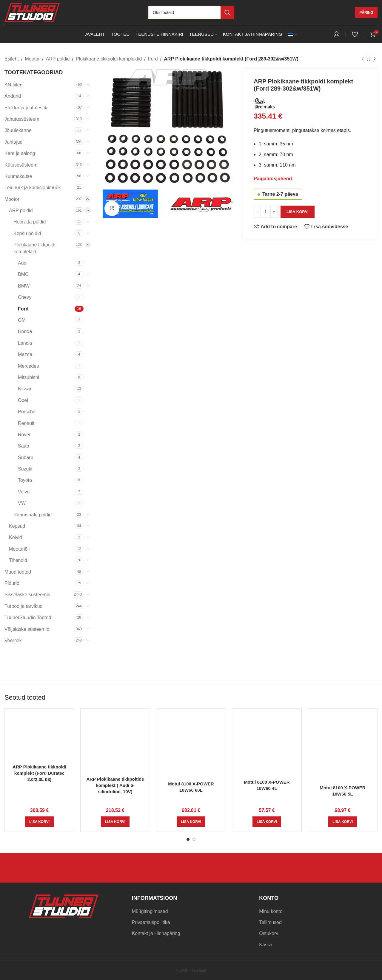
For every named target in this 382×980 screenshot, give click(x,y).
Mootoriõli (19, 549)
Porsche (27, 412)
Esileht (12, 59)
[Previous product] (363, 59)
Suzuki (25, 469)
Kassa (266, 945)
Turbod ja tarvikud (23, 606)
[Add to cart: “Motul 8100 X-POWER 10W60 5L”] (343, 822)
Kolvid (16, 537)
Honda (25, 331)
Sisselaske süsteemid (27, 595)
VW (22, 503)
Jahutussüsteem (22, 119)
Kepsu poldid (27, 233)
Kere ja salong (20, 153)
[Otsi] (191, 13)
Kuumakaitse (18, 176)
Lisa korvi (298, 212)
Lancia (25, 343)
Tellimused (270, 922)
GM (22, 320)
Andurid (13, 96)
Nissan (25, 389)
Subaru (26, 458)
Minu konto (271, 911)
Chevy (25, 297)
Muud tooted (18, 572)
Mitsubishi (29, 377)
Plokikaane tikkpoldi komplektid (109, 59)
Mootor (32, 59)
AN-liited (13, 85)
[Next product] (375, 59)
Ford (153, 59)
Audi (23, 263)
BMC (23, 274)
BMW (24, 286)
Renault (26, 423)
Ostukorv (269, 933)
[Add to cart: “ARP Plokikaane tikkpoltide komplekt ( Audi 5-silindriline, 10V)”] (115, 822)
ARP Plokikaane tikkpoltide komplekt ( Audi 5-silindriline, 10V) (115, 785)
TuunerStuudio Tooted (28, 618)
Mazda (25, 354)
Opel (23, 400)
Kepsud (17, 526)
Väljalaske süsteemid (27, 629)
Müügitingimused (150, 911)
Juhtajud (14, 142)
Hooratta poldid (30, 222)
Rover (24, 435)
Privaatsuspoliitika (151, 922)
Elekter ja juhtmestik (26, 108)
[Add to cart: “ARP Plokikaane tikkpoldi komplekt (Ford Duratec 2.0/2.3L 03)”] (39, 822)
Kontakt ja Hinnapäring (156, 933)
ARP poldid (58, 59)
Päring (366, 13)
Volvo (24, 492)
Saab (23, 446)
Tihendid (18, 560)
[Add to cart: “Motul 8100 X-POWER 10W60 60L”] (191, 822)
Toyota (25, 480)
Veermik (13, 640)
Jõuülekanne (18, 130)
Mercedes (28, 366)
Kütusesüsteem (21, 165)
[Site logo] (32, 12)
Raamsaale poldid (33, 515)
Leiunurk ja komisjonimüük (33, 188)
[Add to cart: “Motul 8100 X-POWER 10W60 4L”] (267, 822)
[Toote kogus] (266, 212)
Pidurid (12, 583)
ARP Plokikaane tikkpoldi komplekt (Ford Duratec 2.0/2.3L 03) (39, 773)
